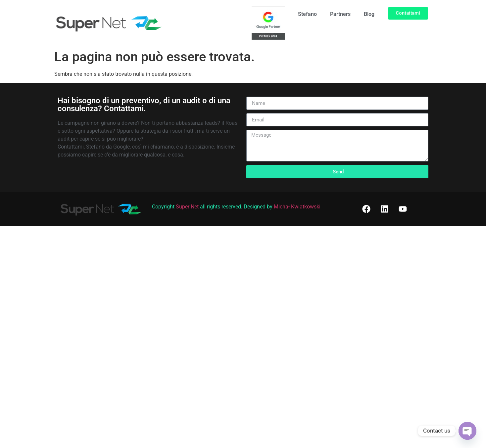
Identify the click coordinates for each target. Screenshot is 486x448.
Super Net (187, 207)
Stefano (307, 14)
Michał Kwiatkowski (297, 207)
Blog (369, 14)
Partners (340, 14)
